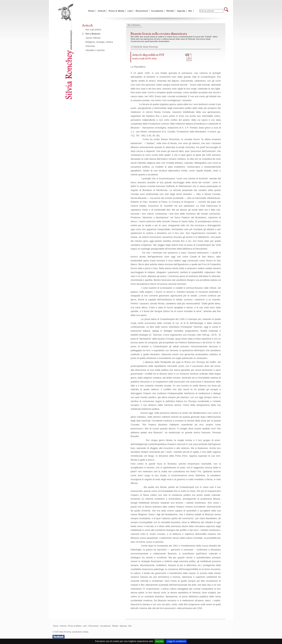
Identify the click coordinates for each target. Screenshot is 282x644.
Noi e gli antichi (93, 30)
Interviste (90, 46)
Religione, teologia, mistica (99, 42)
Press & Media (117, 11)
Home (91, 11)
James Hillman (93, 38)
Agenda (181, 11)
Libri (130, 11)
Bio (190, 11)
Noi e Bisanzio (93, 34)
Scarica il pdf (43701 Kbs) (144, 59)
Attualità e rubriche (95, 50)
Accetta (159, 641)
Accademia (157, 11)
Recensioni (142, 11)
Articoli (102, 11)
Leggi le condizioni (176, 641)
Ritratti (170, 11)
